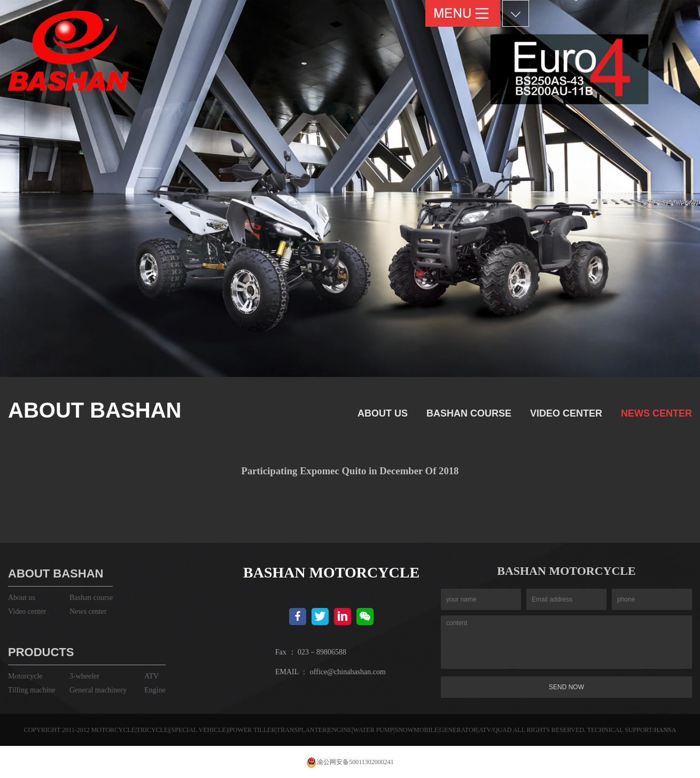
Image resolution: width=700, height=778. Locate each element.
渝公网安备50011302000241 (350, 762)
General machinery (98, 690)
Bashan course (469, 413)
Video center (566, 413)
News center (656, 413)
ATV (151, 676)
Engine (155, 690)
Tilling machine (32, 690)
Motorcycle (25, 676)
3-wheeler (84, 676)
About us (383, 413)
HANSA (665, 730)
